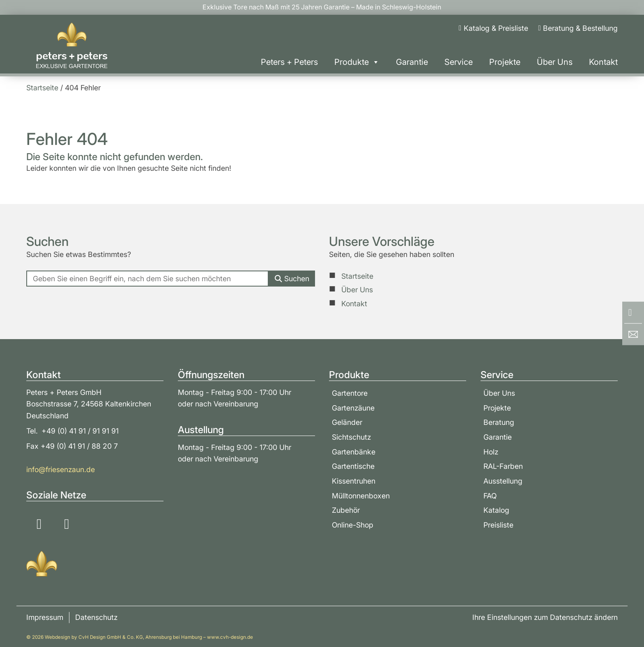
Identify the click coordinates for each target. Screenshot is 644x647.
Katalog (496, 510)
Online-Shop (353, 525)
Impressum (45, 617)
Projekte (505, 62)
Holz (491, 452)
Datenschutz (96, 617)
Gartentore (350, 393)
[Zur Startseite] (72, 46)
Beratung (499, 422)
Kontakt (603, 62)
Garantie (412, 62)
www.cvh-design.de (230, 637)
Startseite (357, 276)
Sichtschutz (351, 437)
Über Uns (555, 62)
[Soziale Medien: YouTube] (67, 524)
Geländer (347, 422)
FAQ (490, 496)
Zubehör (346, 510)
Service (459, 62)
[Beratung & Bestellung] (578, 28)
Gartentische (353, 466)
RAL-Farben (503, 466)
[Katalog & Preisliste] (493, 28)
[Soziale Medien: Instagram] (39, 524)
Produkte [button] (357, 62)
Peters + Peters (289, 62)
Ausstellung (503, 481)
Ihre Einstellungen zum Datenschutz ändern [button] (545, 617)
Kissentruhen (354, 481)
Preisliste (498, 525)
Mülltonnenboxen (361, 496)
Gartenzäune (353, 408)
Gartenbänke (354, 452)
